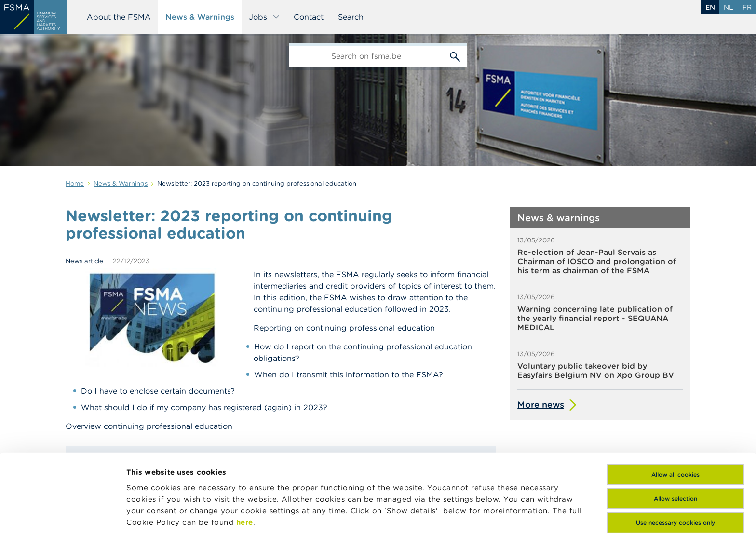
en (710, 7)
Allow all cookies (675, 402)
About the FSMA (119, 17)
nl (729, 7)
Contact (309, 17)
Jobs (264, 17)
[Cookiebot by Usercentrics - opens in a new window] (62, 514)
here (245, 449)
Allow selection (675, 426)
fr (747, 7)
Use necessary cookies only (675, 450)
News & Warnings (200, 17)
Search (351, 17)
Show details (150, 514)
